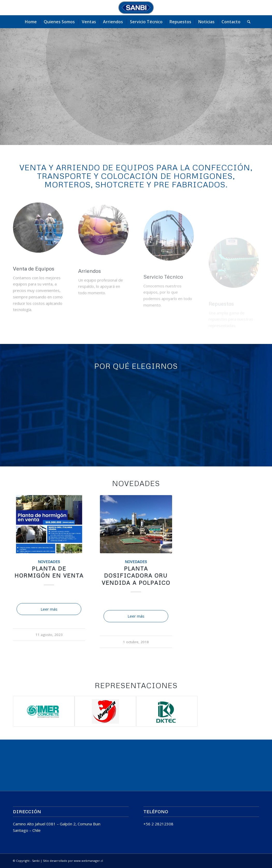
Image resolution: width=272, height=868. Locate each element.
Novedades (49, 562)
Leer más (49, 609)
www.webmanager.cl (88, 861)
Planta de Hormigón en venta (49, 572)
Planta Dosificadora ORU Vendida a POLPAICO (136, 576)
